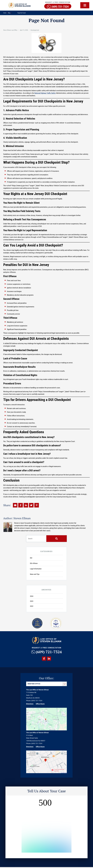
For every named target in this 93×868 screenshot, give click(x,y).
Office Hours (40, 705)
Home (5, 13)
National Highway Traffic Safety (45, 93)
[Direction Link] (46, 731)
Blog (9, 13)
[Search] (57, 539)
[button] (85, 5)
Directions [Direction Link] (30, 705)
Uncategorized (35, 30)
